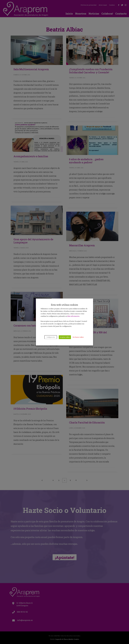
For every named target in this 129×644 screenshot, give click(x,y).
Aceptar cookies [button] (65, 337)
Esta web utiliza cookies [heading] (64, 305)
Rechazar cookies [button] (78, 337)
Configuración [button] (51, 337)
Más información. (73, 316)
